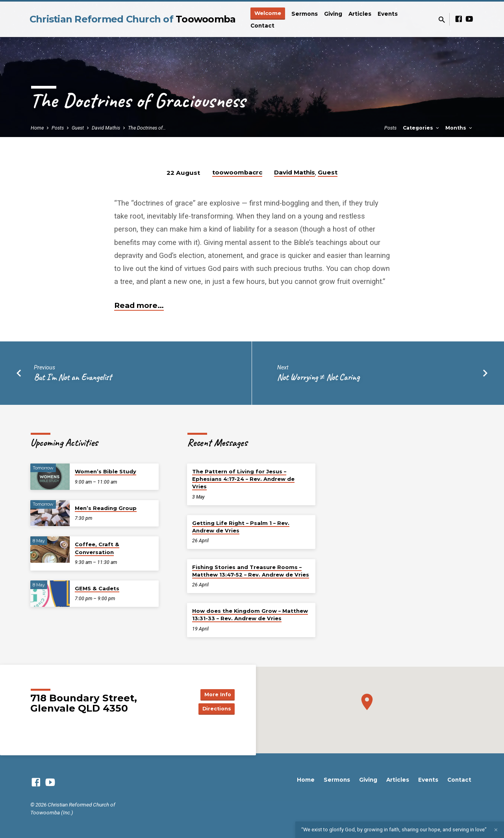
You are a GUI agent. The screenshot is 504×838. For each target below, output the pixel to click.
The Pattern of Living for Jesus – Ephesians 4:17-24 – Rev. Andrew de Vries (243, 479)
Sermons (305, 14)
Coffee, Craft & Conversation (97, 548)
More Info (215, 693)
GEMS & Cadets (97, 588)
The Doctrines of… (147, 128)
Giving (333, 14)
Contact (262, 26)
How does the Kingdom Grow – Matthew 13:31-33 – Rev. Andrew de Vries (250, 615)
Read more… (139, 305)
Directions (215, 709)
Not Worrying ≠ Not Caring (318, 377)
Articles (360, 14)
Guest (78, 128)
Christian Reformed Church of (133, 19)
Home (37, 128)
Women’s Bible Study (106, 471)
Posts (58, 128)
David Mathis (106, 128)
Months (459, 128)
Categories (422, 128)
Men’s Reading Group (106, 508)
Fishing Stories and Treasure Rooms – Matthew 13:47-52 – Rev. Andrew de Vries (251, 571)
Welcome (268, 13)
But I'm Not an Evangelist (73, 377)
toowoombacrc (237, 172)
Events (388, 14)
